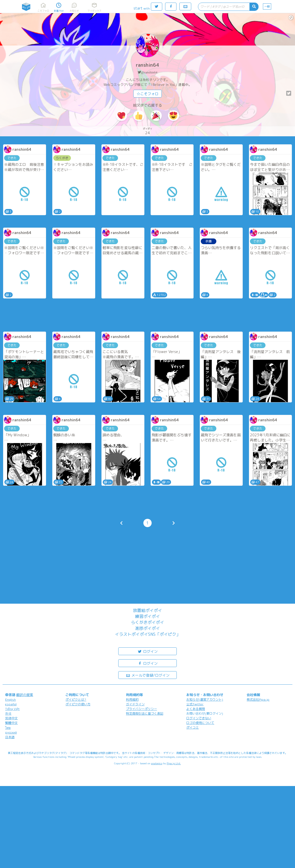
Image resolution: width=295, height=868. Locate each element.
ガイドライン (135, 704)
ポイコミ (193, 727)
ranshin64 (148, 65)
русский (11, 732)
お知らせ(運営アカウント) (205, 699)
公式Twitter (195, 704)
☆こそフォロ (148, 94)
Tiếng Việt (12, 709)
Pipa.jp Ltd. (174, 763)
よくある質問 (196, 709)
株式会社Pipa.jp (258, 699)
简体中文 (11, 718)
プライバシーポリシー (142, 709)
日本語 (10, 737)
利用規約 (132, 699)
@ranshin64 (149, 72)
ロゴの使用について (200, 723)
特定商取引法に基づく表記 (145, 713)
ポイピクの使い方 (78, 704)
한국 (8, 713)
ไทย (8, 728)
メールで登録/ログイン (148, 675)
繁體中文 (11, 723)
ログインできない (199, 718)
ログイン (148, 651)
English (10, 699)
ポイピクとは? (76, 699)
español (11, 704)
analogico (157, 763)
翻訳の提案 (25, 695)
